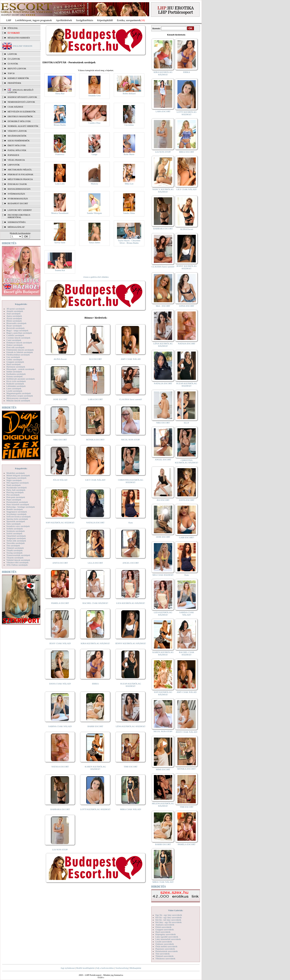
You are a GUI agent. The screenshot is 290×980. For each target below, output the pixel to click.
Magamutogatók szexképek (19, 393)
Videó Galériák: (176, 910)
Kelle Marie (129, 154)
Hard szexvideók (163, 932)
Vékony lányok (17, 131)
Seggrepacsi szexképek (17, 512)
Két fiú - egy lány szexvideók (169, 917)
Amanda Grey (94, 95)
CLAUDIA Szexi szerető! (131, 399)
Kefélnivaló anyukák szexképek (21, 379)
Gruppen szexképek (15, 362)
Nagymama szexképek (16, 478)
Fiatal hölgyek (17, 150)
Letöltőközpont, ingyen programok (34, 20)
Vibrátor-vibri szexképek (17, 562)
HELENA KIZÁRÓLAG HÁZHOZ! (163, 805)
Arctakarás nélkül (20, 170)
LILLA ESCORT (95, 563)
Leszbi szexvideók (164, 942)
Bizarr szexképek (14, 326)
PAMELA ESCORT (60, 603)
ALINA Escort (60, 359)
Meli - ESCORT (163, 306)
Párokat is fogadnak (21, 174)
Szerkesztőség (122, 968)
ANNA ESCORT (187, 306)
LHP (9, 20)
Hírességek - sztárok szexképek (20, 369)
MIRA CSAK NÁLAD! (131, 809)
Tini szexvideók (163, 954)
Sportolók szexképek (16, 521)
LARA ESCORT (95, 399)
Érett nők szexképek (15, 347)
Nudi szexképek (14, 485)
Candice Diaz (94, 123)
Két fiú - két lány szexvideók (168, 920)
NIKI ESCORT (60, 440)
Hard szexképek (14, 364)
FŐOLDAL (13, 28)
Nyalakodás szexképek (17, 487)
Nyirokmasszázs (18, 199)
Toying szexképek (14, 553)
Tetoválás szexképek (16, 543)
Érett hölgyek (17, 145)
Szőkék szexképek (15, 529)
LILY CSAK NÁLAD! (95, 480)
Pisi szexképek (13, 495)
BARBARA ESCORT (60, 809)
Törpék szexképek (14, 550)
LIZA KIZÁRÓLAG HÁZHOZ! (131, 603)
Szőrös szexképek (14, 533)
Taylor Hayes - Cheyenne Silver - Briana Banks (129, 242)
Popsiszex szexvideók (165, 949)
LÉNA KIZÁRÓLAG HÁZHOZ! (131, 726)
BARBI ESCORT (95, 726)
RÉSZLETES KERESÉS (19, 38)
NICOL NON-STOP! (131, 440)
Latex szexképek (14, 388)
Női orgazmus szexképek (18, 483)
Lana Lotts (60, 184)
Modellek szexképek (16, 473)
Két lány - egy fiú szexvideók (169, 922)
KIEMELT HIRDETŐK (18, 78)
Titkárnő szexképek (15, 548)
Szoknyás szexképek (16, 531)
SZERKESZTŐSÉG (17, 222)
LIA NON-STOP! (60, 850)
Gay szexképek (13, 357)
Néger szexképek (14, 480)
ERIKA (95, 684)
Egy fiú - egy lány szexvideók (169, 915)
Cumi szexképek (14, 340)
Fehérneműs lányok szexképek (20, 350)
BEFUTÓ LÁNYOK (17, 68)
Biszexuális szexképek (16, 323)
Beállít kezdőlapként (85, 968)
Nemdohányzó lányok (21, 102)
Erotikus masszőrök (20, 116)
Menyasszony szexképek (17, 398)
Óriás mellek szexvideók (166, 946)
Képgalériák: (21, 304)
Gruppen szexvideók (165, 929)
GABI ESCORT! (187, 537)
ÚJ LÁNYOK (14, 59)
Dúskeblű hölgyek (19, 121)
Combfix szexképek (15, 335)
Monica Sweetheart (60, 213)
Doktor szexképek (14, 345)
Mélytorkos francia (20, 179)
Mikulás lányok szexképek (18, 400)
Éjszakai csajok (17, 184)
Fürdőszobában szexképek (18, 355)
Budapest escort (18, 203)
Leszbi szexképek (14, 391)
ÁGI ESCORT (95, 359)
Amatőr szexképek (15, 311)
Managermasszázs (19, 189)
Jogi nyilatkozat (68, 968)
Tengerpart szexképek (16, 538)
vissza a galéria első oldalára (96, 277)
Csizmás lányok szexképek (18, 338)
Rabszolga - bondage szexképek (21, 507)
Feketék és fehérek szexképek (20, 352)
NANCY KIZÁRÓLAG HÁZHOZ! (163, 190)
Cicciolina (129, 125)
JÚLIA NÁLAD (60, 480)
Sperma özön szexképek (17, 519)
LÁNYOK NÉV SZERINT (20, 210)
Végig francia (16, 160)
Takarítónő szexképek (16, 536)
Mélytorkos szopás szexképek (20, 396)
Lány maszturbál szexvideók (168, 939)
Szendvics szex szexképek (18, 526)
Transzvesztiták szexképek (18, 555)
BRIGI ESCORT (186, 152)
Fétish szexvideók (163, 927)
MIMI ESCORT (163, 769)
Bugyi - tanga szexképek (17, 330)
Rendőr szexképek (15, 509)
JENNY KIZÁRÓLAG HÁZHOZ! (131, 643)
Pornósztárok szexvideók (167, 951)
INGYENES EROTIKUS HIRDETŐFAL (19, 216)
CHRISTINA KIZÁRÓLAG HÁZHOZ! (131, 481)
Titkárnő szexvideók (165, 956)
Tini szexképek (13, 545)
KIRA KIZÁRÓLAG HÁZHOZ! (95, 643)
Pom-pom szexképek (16, 497)
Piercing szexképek (15, 492)
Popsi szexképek (14, 500)
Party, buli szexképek (16, 490)
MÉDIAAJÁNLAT (16, 227)
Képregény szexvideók (166, 934)
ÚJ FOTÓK (13, 64)
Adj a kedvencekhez (105, 968)
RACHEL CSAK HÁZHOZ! (95, 603)
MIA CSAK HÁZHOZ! (163, 575)
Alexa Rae (60, 93)
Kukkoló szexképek (15, 384)
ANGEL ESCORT (131, 563)
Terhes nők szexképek (16, 541)
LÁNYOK (12, 54)
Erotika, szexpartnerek (129, 20)
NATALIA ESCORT (95, 523)
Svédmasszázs (16, 194)
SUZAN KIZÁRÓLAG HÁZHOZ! (131, 685)
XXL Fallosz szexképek (17, 565)
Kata (131, 523)
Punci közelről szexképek (18, 504)
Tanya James (94, 242)
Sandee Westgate (94, 213)
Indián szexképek (14, 372)
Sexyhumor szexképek (16, 514)
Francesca (60, 154)
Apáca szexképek (14, 316)
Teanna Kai (60, 270)
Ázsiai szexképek (14, 318)
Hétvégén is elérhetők (22, 112)
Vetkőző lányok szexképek (18, 560)
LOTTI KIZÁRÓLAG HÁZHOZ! (95, 809)
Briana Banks (60, 125)
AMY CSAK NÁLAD (131, 359)
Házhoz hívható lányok (22, 97)
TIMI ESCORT (130, 767)
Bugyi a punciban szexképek (19, 333)
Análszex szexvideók (165, 925)
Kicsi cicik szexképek (16, 381)
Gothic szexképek (14, 359)
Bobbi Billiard (129, 93)
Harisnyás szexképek (16, 367)
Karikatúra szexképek (16, 374)
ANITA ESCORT (60, 563)
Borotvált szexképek (16, 328)
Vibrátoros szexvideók (165, 958)
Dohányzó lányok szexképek (19, 343)
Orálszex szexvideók (165, 944)
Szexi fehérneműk (19, 141)
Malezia (94, 184)
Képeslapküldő (105, 20)
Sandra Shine (129, 213)
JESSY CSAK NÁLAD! (60, 643)
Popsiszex (13, 155)
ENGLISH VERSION (22, 46)
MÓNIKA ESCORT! (95, 440)
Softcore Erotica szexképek (19, 516)
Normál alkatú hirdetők (23, 126)
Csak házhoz (15, 107)
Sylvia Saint (60, 242)
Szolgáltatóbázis (84, 20)
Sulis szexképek (14, 524)
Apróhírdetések (64, 20)
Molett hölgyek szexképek (18, 475)
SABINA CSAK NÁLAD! (60, 726)
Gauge (95, 154)
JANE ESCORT (60, 399)
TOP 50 (11, 73)
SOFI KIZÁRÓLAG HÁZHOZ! (60, 523)
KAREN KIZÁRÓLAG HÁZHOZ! (95, 768)
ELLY (187, 423)
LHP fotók (14, 165)
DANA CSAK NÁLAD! (60, 684)
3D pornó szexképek (16, 309)
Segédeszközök (17, 136)
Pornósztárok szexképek (17, 502)
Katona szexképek (14, 376)
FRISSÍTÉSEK (14, 83)
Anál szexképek (13, 314)
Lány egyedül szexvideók (167, 937)
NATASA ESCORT (60, 767)
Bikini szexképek (14, 321)
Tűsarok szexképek (15, 558)
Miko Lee (129, 184)
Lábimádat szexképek (16, 386)
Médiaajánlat (135, 968)
